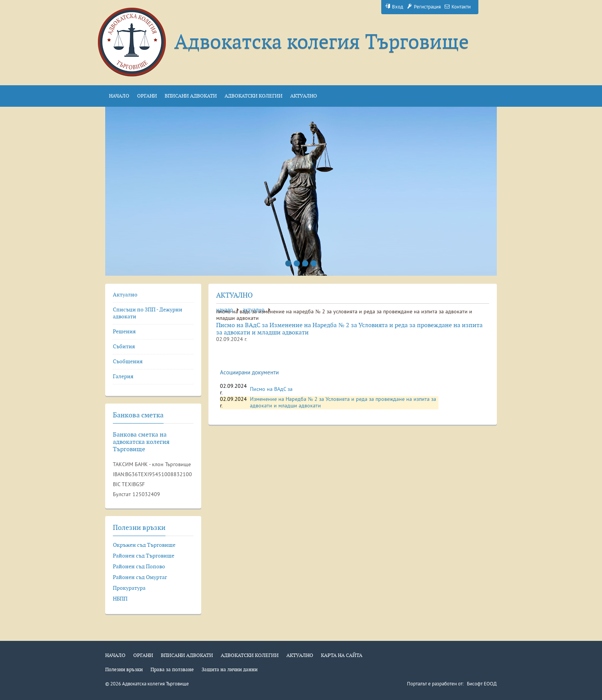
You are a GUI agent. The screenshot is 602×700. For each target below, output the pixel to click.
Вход (394, 7)
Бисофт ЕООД (482, 684)
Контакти (458, 7)
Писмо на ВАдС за (271, 390)
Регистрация (424, 7)
